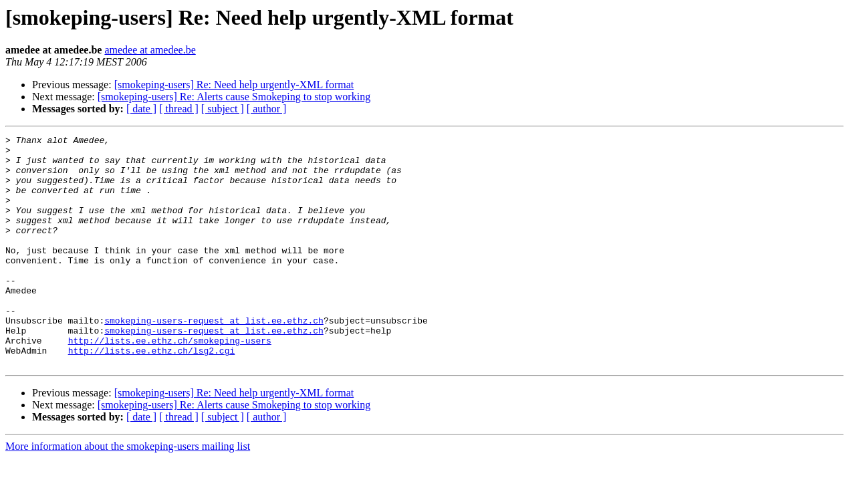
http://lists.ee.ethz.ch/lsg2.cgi (152, 394)
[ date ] (141, 109)
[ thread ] (179, 109)
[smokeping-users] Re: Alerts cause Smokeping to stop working (234, 97)
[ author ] (267, 109)
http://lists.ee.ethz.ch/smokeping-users (170, 382)
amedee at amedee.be (150, 50)
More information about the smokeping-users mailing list (128, 492)
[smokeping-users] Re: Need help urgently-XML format (234, 85)
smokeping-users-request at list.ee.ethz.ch (214, 358)
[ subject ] (223, 109)
